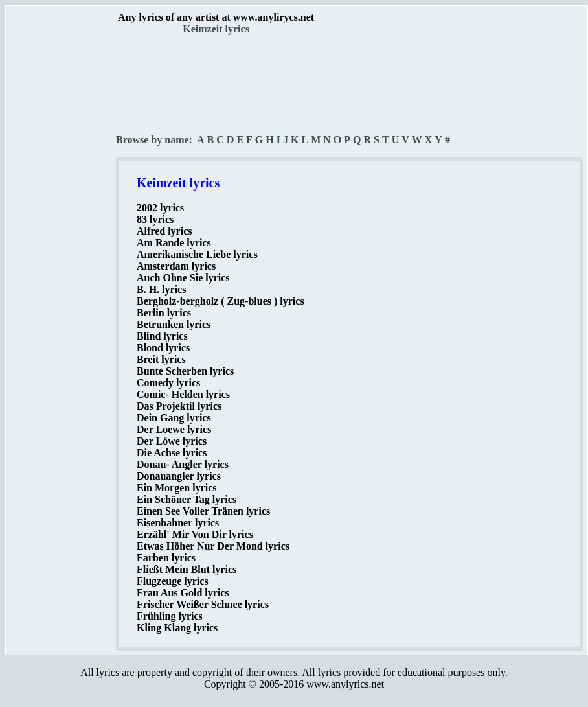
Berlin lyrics (164, 313)
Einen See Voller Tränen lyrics (203, 511)
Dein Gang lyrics (174, 418)
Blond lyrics (163, 348)
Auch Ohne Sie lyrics (183, 278)
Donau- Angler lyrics (183, 464)
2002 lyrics (160, 208)
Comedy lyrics (168, 383)
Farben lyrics (166, 558)
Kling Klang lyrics (177, 628)
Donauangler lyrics (179, 476)
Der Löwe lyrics (172, 441)
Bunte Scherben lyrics (185, 371)
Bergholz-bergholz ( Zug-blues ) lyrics (220, 301)
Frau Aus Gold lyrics (183, 593)
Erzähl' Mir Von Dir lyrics (195, 534)
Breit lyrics (161, 359)
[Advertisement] (62, 227)
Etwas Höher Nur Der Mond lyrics (213, 546)
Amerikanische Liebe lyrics (197, 254)
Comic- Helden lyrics (183, 394)
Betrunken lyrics (174, 324)
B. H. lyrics (161, 289)
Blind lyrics (162, 336)
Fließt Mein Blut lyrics (187, 569)
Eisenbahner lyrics (178, 523)
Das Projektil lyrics (179, 406)
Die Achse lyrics (172, 453)
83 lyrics (155, 219)
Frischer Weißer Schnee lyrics (203, 604)
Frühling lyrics (170, 616)
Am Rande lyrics (174, 243)
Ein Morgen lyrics (177, 488)
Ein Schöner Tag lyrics (187, 499)
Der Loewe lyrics (174, 429)
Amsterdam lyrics (176, 266)
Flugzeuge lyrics (173, 581)
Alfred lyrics (164, 231)
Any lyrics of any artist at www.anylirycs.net (216, 17)
